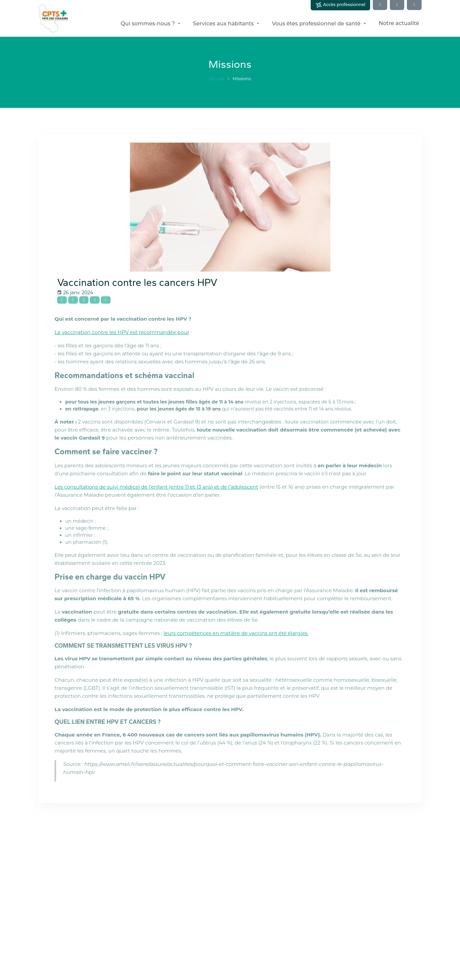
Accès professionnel (340, 5)
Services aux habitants (227, 24)
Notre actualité (399, 23)
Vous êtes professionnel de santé (320, 24)
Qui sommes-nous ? (151, 24)
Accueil (217, 79)
